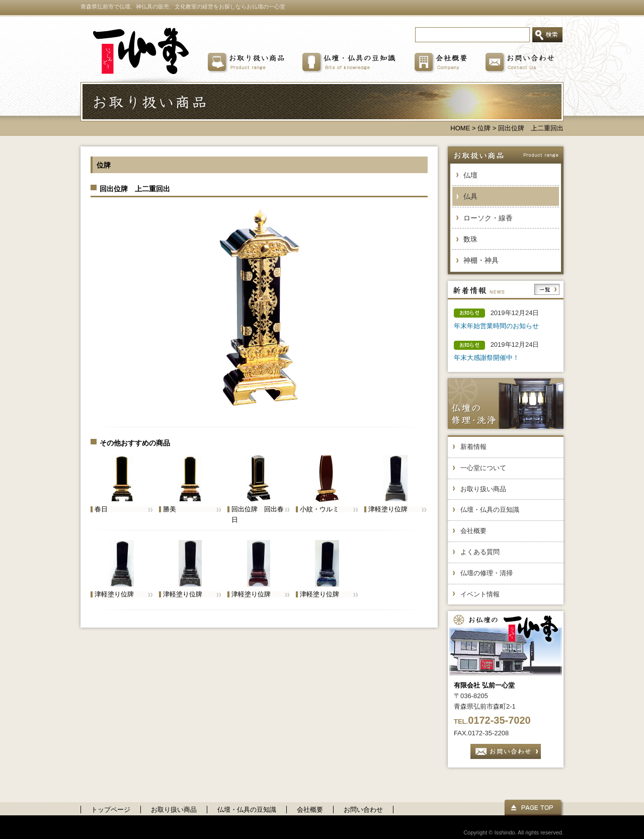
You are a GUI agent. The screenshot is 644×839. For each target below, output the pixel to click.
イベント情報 (480, 594)
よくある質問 (480, 552)
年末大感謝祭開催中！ (487, 358)
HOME (460, 128)
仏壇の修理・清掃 (487, 573)
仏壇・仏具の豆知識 (490, 510)
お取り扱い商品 (483, 489)
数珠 (470, 239)
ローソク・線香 (488, 218)
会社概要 (473, 531)
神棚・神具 (481, 260)
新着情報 (473, 447)
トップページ (111, 810)
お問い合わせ (363, 810)
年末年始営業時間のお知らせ (496, 326)
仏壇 (470, 175)
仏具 (470, 196)
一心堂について (483, 468)
